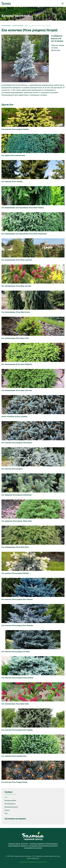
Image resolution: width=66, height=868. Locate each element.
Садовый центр (6, 25)
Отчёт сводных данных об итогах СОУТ (33, 862)
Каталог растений (18, 25)
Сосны (7, 810)
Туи (6, 813)
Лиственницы (10, 804)
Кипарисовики (10, 800)
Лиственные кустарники (15, 819)
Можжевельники (11, 807)
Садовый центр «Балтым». (23, 856)
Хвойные (8, 792)
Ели (6, 797)
